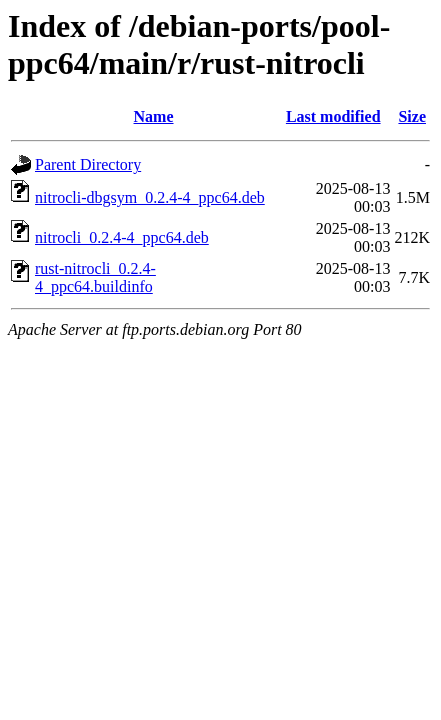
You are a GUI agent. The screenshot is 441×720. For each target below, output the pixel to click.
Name (154, 116)
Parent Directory (88, 164)
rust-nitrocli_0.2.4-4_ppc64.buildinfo (95, 277)
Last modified (333, 116)
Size (412, 116)
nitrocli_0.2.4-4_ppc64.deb (122, 237)
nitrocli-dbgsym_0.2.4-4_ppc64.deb (150, 197)
